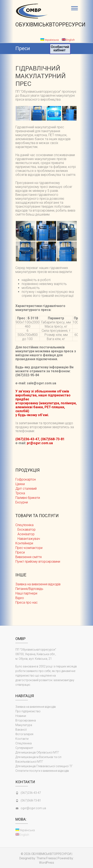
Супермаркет (24, 748)
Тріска (20, 493)
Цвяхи (20, 484)
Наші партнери (26, 593)
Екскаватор (27, 530)
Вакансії (21, 730)
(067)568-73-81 (31, 800)
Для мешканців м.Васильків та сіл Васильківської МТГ (38, 759)
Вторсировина (26, 720)
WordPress (47, 863)
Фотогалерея (24, 734)
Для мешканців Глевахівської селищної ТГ (44, 766)
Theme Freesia (46, 858)
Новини (21, 716)
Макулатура (24, 725)
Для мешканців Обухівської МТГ (37, 752)
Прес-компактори (29, 548)
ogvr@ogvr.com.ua (33, 808)
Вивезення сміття (29, 557)
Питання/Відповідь (29, 589)
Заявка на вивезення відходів (38, 584)
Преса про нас (27, 602)
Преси (20, 552)
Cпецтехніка (24, 525)
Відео (20, 598)
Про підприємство (28, 711)
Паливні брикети (28, 498)
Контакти (22, 739)
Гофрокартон (26, 479)
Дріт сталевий (26, 489)
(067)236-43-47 (31, 793)
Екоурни (22, 502)
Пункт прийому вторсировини (38, 562)
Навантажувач (29, 539)
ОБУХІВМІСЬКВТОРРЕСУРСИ (50, 25)
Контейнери (24, 543)
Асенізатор (26, 534)
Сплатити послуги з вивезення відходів (42, 771)
